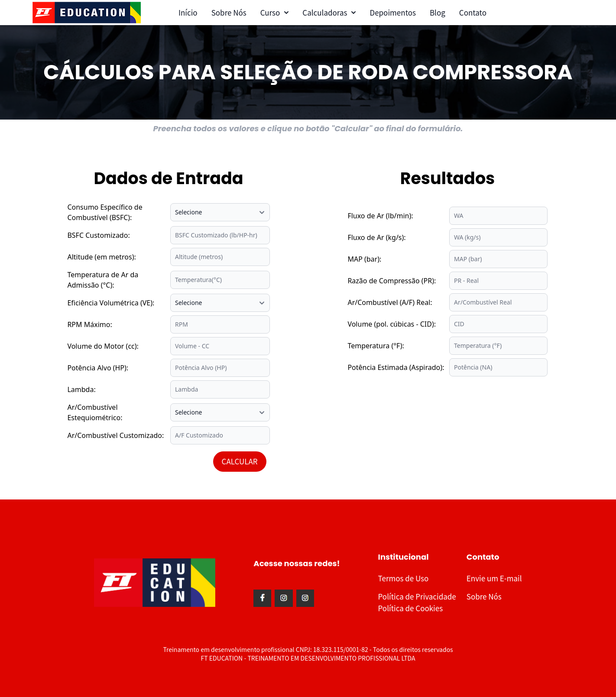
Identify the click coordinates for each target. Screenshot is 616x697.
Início (188, 12)
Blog (438, 12)
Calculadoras (329, 12)
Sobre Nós (229, 12)
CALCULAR (240, 461)
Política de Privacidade (417, 596)
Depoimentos (392, 12)
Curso (275, 12)
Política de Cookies (411, 608)
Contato (473, 12)
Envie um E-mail (494, 578)
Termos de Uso (404, 578)
